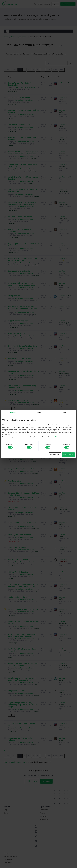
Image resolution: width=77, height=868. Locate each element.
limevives (36, 529)
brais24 (36, 552)
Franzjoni (36, 451)
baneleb (10, 119)
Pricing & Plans (32, 781)
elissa (61, 231)
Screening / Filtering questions (19, 457)
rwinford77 (11, 657)
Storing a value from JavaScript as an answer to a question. (22, 259)
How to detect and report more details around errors (23, 650)
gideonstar (11, 616)
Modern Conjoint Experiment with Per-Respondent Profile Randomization (22, 635)
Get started (46, 781)
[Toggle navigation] (8, 31)
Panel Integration (14, 481)
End (62, 70)
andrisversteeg (13, 380)
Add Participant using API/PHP (19, 359)
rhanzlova (36, 628)
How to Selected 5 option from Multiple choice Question (23, 387)
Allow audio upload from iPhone (20, 217)
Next (55, 70)
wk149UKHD (12, 732)
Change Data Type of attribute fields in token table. (23, 165)
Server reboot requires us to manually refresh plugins (22, 191)
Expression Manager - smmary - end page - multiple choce (23, 494)
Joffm (68, 83)
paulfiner (34, 158)
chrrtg (35, 300)
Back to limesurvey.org (41, 4)
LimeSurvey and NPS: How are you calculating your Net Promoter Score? (22, 284)
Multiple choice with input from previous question (23, 178)
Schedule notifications (16, 333)
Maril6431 (36, 473)
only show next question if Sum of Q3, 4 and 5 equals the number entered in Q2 (23, 586)
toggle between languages (18, 321)
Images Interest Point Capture (19, 98)
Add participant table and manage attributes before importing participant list (22, 308)
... (43, 70)
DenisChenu (63, 561)
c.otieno (36, 485)
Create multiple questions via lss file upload (22, 725)
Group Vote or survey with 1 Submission (23, 346)
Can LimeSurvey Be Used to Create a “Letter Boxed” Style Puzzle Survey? (22, 203)
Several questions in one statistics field (23, 609)
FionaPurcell (63, 666)
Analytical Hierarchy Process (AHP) (21, 469)
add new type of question (18, 559)
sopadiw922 (12, 672)
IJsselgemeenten (13, 426)
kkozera (36, 711)
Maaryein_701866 (13, 438)
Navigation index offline (17, 691)
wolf (35, 315)
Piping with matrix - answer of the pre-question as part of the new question (22, 445)
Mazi (33, 290)
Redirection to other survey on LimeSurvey (20, 230)
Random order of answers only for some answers (23, 623)
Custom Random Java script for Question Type (20, 84)
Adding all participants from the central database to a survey (23, 665)
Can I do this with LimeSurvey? (29, 45)
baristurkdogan (13, 643)
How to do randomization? (18, 400)
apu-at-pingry (12, 340)
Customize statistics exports (19, 271)
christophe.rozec (13, 252)
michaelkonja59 (13, 327)
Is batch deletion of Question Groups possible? (22, 509)
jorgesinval (11, 516)
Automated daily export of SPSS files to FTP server (23, 372)
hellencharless (12, 211)
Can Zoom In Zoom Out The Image (21, 125)
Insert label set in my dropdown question (23, 432)
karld (32, 184)
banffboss (35, 265)
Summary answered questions (19, 535)
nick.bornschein (13, 238)
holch (61, 402)
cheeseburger (35, 196)
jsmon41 (36, 276)
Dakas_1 (36, 461)
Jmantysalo (12, 223)
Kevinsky (33, 171)
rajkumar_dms (12, 91)
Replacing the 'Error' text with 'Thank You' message (24, 111)
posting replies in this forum (19, 597)
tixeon (35, 685)
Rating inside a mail (15, 296)
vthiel (36, 591)
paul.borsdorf (63, 510)
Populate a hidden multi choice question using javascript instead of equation (23, 153)
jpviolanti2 (11, 365)
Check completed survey (17, 547)
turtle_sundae (12, 353)
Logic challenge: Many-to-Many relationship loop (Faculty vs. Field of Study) (22, 705)
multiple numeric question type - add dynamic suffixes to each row (22, 679)
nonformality (63, 624)
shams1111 (11, 566)
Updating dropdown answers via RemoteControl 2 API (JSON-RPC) (21, 418)
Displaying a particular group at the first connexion (23, 245)
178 (48, 70)
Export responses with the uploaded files (22, 523)
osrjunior (36, 405)
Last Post (61, 83)
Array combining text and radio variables (20, 739)
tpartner (62, 260)
